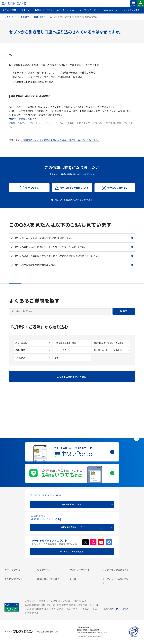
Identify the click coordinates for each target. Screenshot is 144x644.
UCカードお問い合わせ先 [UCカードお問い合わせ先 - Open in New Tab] (24, 119)
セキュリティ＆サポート (89, 10)
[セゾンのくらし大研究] (116, 578)
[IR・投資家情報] (116, 546)
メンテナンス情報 (131, 10)
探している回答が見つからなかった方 (74, 200)
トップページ (8, 17)
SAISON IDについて (112, 10)
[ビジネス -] (116, 540)
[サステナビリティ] (116, 543)
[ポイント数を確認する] (18, 585)
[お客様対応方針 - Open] (110, 609)
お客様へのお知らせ (44, 10)
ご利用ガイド (25, 10)
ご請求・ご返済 (39, 17)
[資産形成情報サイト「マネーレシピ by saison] (116, 574)
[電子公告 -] (116, 549)
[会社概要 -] (116, 536)
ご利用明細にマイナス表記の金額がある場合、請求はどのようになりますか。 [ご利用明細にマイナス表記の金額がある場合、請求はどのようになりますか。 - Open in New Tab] (61, 141)
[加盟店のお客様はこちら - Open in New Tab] (72, 481)
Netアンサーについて (65, 10)
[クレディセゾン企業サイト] (116, 533)
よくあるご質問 (9, 10)
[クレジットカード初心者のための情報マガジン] (116, 568)
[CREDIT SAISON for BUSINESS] (72, 459)
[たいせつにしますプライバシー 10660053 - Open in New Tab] (134, 637)
